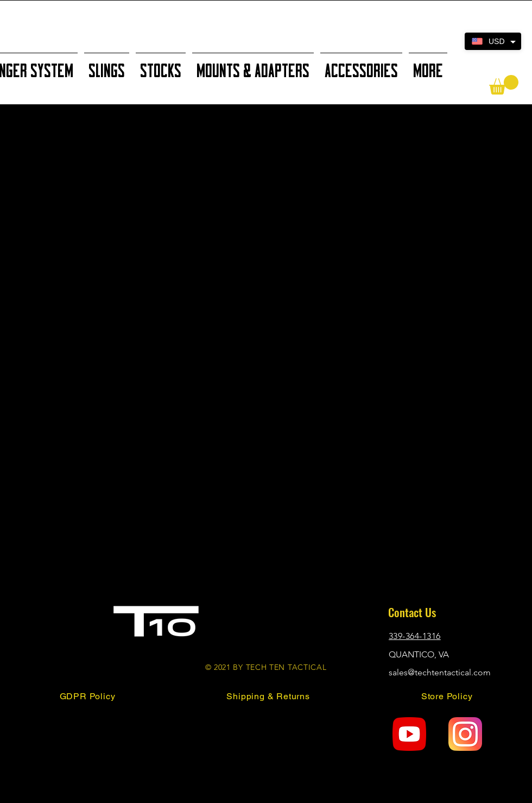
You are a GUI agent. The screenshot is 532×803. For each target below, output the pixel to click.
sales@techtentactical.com (440, 672)
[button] (504, 85)
